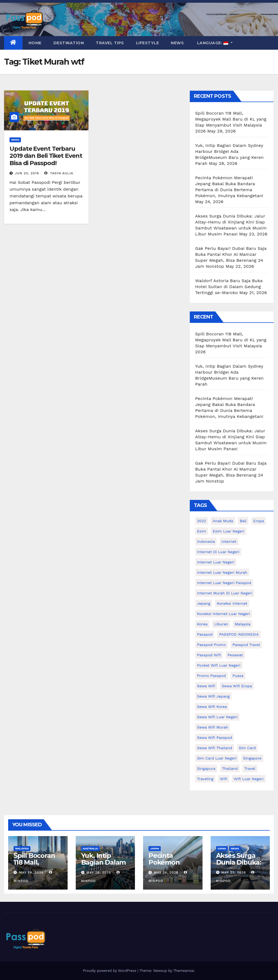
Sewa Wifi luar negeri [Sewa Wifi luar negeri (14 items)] (217, 717)
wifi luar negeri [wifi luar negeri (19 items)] (249, 779)
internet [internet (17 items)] (229, 541)
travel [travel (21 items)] (250, 768)
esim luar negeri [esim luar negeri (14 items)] (229, 531)
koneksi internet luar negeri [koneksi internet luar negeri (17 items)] (224, 614)
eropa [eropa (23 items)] (259, 521)
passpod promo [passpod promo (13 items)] (211, 645)
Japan (155, 848)
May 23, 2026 (233, 872)
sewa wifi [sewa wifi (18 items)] (206, 686)
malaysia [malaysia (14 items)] (243, 624)
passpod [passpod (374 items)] (205, 634)
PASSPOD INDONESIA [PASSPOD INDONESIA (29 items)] (239, 634)
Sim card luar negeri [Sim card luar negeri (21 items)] (217, 758)
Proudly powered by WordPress (110, 971)
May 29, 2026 (31, 872)
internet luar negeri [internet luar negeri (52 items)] (216, 562)
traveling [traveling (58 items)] (205, 779)
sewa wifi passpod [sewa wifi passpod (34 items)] (215, 738)
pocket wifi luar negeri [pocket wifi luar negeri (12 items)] (219, 665)
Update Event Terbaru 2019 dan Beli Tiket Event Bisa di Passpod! (46, 156)
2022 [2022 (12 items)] (202, 521)
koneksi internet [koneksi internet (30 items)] (232, 603)
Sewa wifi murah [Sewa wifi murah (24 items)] (213, 727)
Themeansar (184, 971)
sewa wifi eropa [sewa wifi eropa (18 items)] (237, 686)
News (177, 43)
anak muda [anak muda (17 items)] (223, 521)
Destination (69, 43)
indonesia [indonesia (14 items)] (206, 541)
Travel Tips (110, 43)
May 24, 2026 (166, 872)
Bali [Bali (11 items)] (243, 521)
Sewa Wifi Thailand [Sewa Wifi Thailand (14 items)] (215, 748)
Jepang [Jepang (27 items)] (204, 603)
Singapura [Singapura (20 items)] (206, 768)
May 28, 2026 (99, 872)
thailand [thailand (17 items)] (230, 768)
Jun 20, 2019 (27, 173)
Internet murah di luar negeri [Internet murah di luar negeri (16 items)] (225, 593)
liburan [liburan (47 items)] (221, 624)
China (222, 848)
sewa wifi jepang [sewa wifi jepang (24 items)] (213, 696)
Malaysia (22, 848)
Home (35, 43)
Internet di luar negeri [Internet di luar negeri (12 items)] (218, 552)
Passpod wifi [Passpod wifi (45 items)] (209, 655)
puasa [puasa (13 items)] (238, 676)
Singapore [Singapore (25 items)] (252, 758)
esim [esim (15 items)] (202, 531)
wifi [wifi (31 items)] (223, 779)
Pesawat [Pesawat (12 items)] (235, 655)
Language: (213, 43)
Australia (90, 848)
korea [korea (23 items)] (202, 624)
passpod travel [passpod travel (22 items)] (246, 645)
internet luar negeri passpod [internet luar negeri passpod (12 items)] (224, 583)
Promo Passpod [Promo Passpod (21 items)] (211, 676)
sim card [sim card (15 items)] (247, 748)
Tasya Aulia (59, 173)
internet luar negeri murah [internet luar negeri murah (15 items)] (222, 572)
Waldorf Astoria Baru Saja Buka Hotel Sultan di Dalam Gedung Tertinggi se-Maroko (229, 287)
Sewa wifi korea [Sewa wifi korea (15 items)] (212, 707)
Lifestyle (148, 43)
